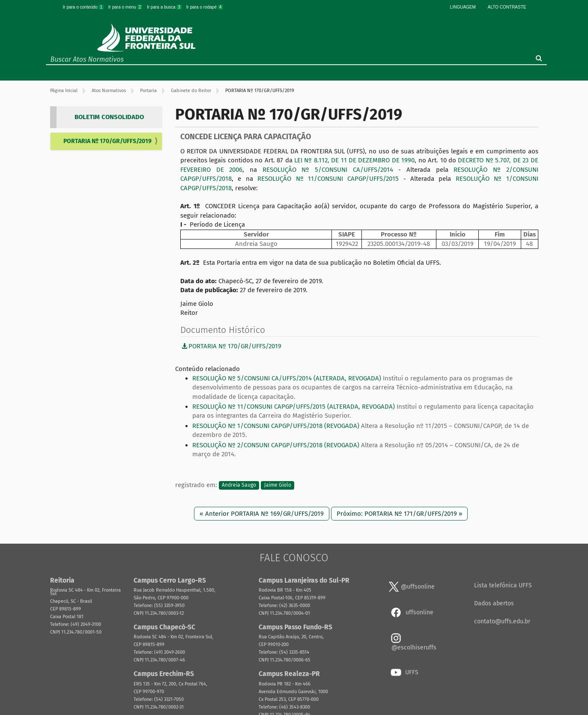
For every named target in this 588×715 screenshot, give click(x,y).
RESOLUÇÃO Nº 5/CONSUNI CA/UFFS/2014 (328, 170)
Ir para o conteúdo (84, 7)
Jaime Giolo (278, 485)
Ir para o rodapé (205, 7)
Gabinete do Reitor (191, 91)
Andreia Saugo (239, 485)
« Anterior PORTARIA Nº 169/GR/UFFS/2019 (262, 514)
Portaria (148, 91)
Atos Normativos (109, 91)
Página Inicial (64, 91)
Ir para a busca (165, 7)
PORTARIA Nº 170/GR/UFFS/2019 (107, 141)
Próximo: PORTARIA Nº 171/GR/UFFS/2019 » (399, 514)
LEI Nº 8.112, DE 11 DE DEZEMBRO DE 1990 (354, 160)
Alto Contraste (507, 7)
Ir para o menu (126, 7)
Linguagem (463, 7)
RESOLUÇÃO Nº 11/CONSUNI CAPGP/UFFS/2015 (328, 179)
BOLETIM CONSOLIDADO (109, 117)
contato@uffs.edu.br (502, 621)
